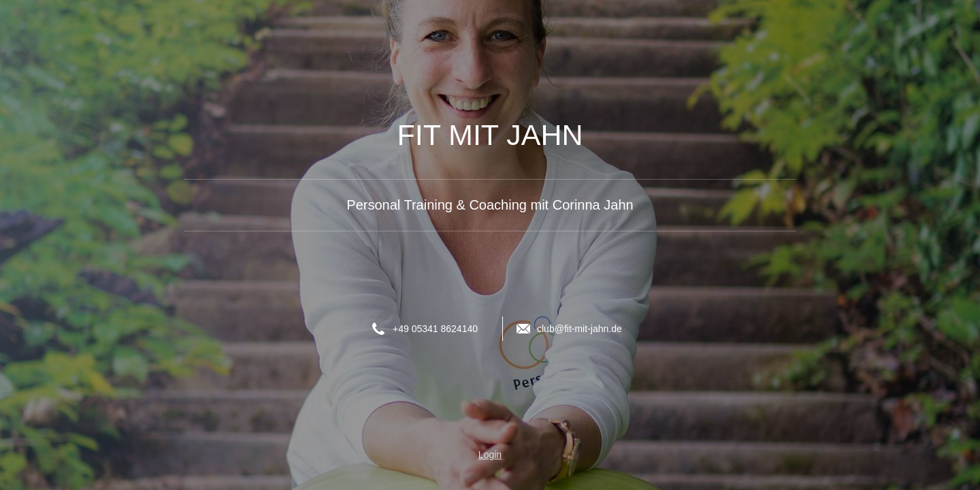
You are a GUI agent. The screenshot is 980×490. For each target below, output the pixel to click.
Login (490, 455)
